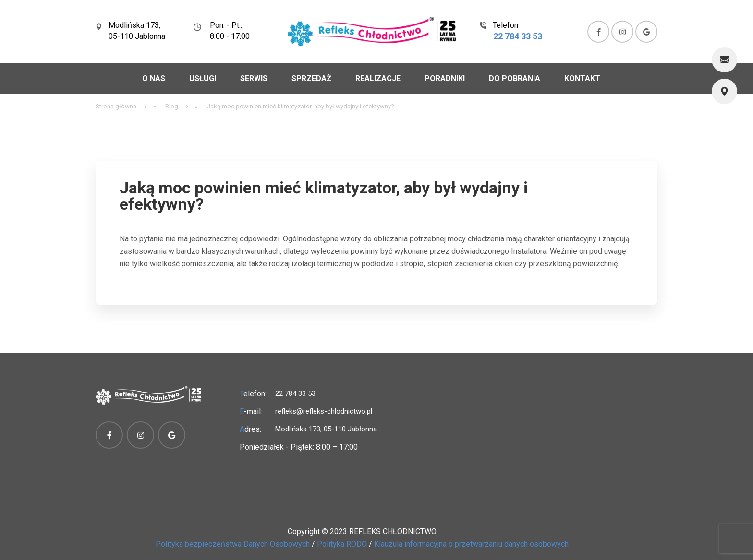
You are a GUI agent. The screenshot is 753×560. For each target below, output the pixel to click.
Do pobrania (515, 78)
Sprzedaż (311, 78)
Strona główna (116, 106)
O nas (154, 78)
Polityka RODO (342, 544)
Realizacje (378, 78)
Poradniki (445, 78)
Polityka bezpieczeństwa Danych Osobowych (233, 544)
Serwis (254, 78)
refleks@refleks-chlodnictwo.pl (324, 411)
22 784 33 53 (518, 36)
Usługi (203, 78)
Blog (172, 106)
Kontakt (582, 78)
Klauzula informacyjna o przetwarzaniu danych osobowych (471, 544)
